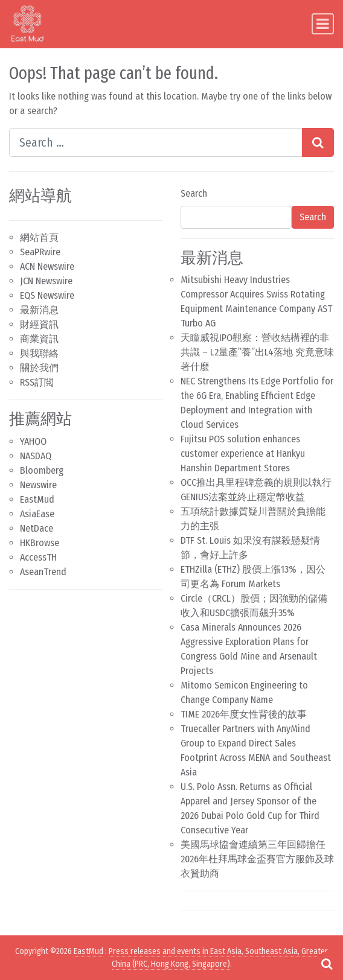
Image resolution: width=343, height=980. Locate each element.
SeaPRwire (40, 252)
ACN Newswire (47, 266)
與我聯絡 (39, 353)
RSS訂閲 (37, 382)
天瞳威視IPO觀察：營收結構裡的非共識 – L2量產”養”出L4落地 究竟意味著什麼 (257, 352)
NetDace (37, 528)
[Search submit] (318, 142)
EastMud (37, 499)
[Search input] (156, 142)
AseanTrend (43, 572)
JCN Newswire (46, 281)
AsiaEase (37, 514)
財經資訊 (39, 324)
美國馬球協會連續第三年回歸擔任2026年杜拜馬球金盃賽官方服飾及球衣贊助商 (257, 859)
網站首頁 (39, 237)
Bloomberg (42, 470)
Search (194, 193)
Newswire (38, 485)
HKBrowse (40, 543)
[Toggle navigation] (323, 24)
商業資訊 (39, 339)
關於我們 (39, 368)
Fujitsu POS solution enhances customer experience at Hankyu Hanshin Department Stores (243, 453)
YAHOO (33, 441)
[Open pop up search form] (327, 964)
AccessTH (38, 557)
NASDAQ (36, 456)
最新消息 (39, 310)
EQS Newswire (47, 295)
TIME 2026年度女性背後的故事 (244, 714)
